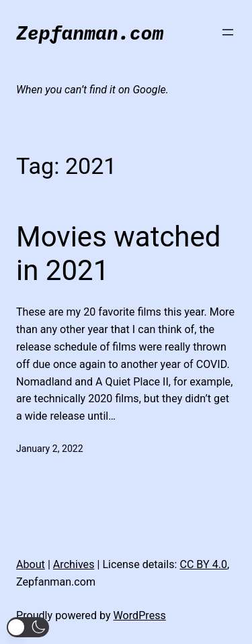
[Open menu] (228, 32)
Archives (74, 564)
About (31, 564)
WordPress (140, 615)
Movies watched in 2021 (118, 254)
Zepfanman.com (90, 33)
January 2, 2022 (50, 449)
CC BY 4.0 (203, 564)
